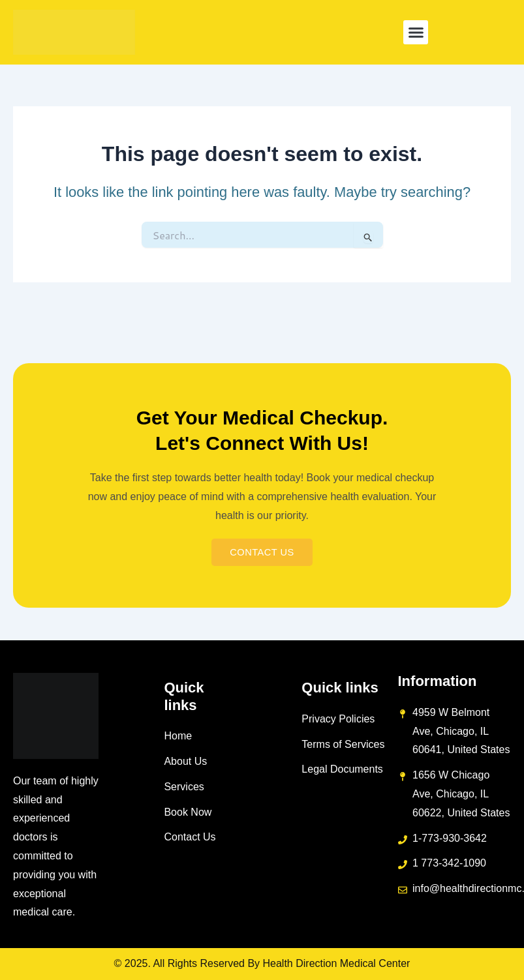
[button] (416, 33)
